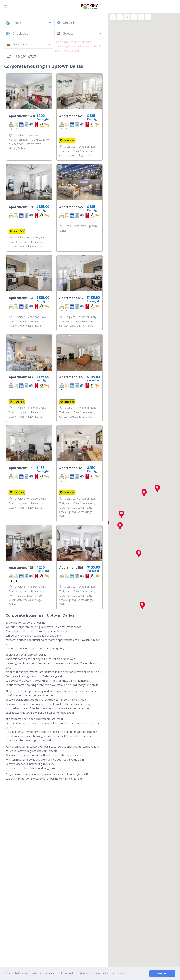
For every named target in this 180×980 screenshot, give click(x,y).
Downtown (33, 135)
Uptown (29, 144)
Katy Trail (29, 140)
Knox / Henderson (84, 151)
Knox (39, 140)
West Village (77, 155)
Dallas (21, 148)
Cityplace (20, 135)
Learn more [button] (117, 973)
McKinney (65, 508)
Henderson (15, 140)
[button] (139, 554)
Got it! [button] (162, 974)
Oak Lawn (78, 508)
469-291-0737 (22, 56)
